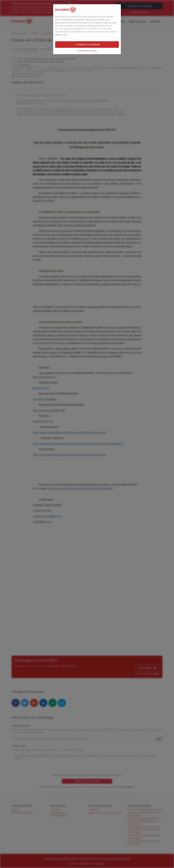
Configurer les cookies (87, 51)
